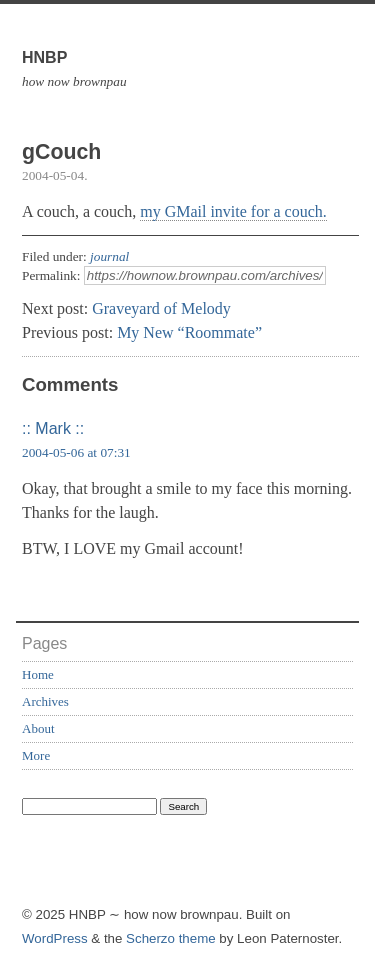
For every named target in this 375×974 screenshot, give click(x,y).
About (38, 728)
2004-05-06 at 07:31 (76, 452)
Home (38, 674)
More (36, 755)
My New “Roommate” (189, 332)
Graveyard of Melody (161, 308)
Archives (45, 701)
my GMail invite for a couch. (233, 211)
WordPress (55, 938)
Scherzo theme (171, 938)
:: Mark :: (53, 428)
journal (109, 256)
